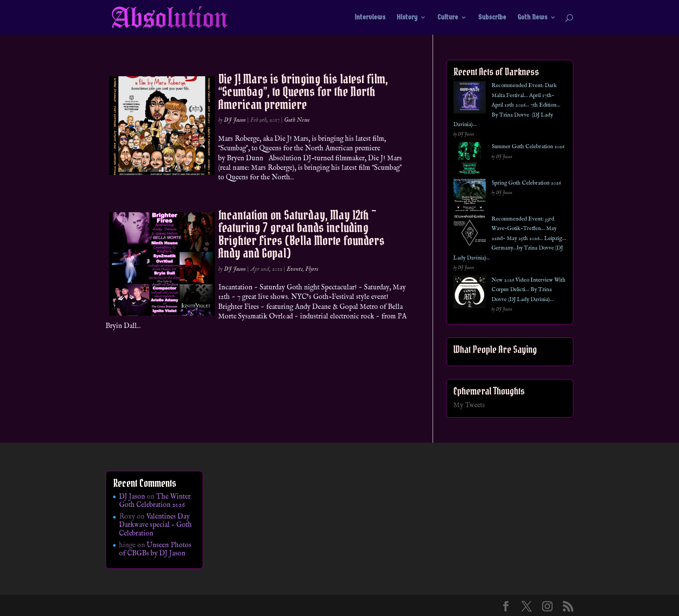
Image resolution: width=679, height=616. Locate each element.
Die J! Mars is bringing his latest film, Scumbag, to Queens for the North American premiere (303, 92)
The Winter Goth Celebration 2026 (155, 501)
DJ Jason (235, 120)
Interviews (370, 18)
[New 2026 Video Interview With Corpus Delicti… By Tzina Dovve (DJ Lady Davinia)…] (470, 293)
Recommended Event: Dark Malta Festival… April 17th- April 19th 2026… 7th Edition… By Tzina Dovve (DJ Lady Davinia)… (507, 105)
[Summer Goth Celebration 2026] (470, 160)
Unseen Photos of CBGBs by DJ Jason (155, 550)
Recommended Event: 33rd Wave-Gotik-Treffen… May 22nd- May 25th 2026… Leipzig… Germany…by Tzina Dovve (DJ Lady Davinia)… (510, 238)
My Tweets (469, 405)
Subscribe (492, 18)
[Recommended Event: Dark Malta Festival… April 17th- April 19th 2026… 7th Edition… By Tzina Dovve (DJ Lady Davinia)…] (470, 99)
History (407, 18)
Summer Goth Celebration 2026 (528, 147)
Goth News (532, 18)
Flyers (312, 269)
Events (295, 269)
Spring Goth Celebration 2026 (526, 183)
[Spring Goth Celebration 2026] (470, 196)
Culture (448, 18)
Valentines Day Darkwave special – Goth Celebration (155, 525)
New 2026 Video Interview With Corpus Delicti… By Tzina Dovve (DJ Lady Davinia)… (529, 290)
